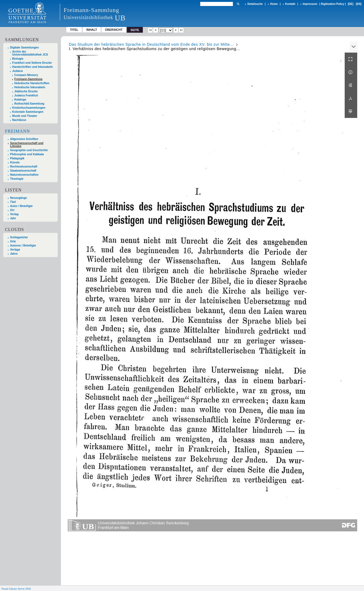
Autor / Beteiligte (21, 206)
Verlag (14, 214)
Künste (15, 162)
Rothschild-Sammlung (29, 104)
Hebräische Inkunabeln (30, 87)
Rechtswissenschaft (24, 167)
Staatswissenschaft (23, 171)
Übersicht (114, 30)
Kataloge (20, 100)
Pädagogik (17, 158)
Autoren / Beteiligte (23, 246)
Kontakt (290, 4)
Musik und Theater (25, 116)
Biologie (18, 59)
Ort (12, 210)
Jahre (14, 254)
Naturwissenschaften (24, 175)
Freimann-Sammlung (28, 79)
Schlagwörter (19, 237)
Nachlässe (19, 120)
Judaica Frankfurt (26, 95)
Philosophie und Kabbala (27, 154)
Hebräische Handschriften (32, 83)
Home (274, 4)
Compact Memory (26, 75)
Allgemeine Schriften (24, 139)
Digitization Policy (332, 4)
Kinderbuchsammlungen (29, 108)
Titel (74, 30)
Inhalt (92, 30)
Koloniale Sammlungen (28, 112)
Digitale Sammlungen (24, 48)
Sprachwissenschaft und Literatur (27, 145)
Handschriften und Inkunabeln (33, 67)
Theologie (17, 179)
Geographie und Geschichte (29, 150)
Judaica (18, 71)
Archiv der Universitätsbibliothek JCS (30, 53)
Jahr (13, 218)
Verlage (15, 250)
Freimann (17, 131)
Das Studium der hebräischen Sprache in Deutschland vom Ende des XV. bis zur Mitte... (151, 44)
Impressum (310, 4)
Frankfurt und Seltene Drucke (32, 63)
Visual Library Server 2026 (16, 589)
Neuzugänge (18, 198)
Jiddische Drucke (26, 91)
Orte (13, 241)
